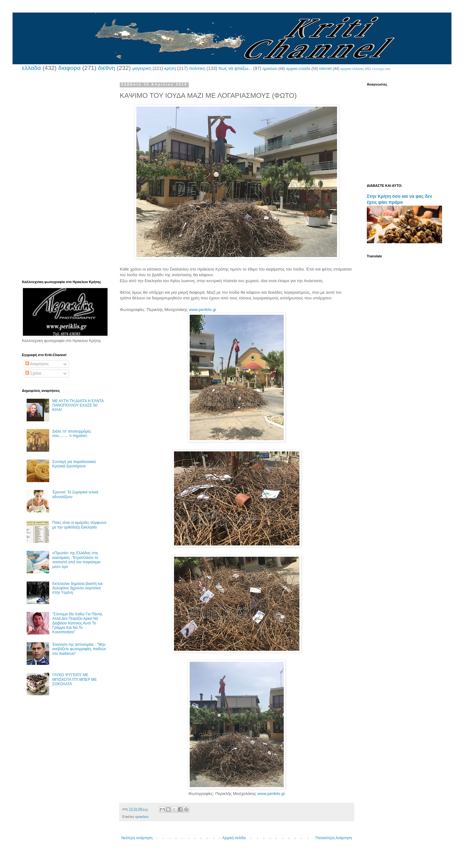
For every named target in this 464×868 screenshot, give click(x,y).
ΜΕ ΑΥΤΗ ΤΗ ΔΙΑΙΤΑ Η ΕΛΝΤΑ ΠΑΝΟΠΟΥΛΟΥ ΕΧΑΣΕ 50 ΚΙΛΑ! (78, 405)
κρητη (170, 68)
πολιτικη (197, 68)
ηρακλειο (270, 69)
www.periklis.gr (203, 310)
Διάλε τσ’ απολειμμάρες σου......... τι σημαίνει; (72, 434)
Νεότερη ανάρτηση (137, 838)
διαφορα (69, 68)
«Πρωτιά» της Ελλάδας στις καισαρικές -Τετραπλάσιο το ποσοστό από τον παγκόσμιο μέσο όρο (76, 560)
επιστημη (378, 69)
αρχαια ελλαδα (298, 69)
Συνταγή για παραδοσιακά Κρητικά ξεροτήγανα (74, 464)
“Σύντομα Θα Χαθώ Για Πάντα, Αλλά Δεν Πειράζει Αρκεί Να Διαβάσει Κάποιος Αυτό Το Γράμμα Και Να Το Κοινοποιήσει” (78, 623)
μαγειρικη (142, 68)
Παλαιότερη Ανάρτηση (334, 838)
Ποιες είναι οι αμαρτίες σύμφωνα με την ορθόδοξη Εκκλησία (79, 525)
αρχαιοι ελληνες (352, 69)
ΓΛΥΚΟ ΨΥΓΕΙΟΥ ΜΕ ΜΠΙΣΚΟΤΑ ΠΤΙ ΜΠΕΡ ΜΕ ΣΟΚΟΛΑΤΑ (75, 679)
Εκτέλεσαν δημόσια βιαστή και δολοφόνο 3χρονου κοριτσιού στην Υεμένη (78, 588)
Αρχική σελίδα (234, 838)
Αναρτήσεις (37, 364)
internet (325, 69)
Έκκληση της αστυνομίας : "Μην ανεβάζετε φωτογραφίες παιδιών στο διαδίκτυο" (79, 649)
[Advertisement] (64, 176)
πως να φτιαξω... (235, 68)
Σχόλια (33, 373)
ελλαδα (31, 68)
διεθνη (106, 68)
